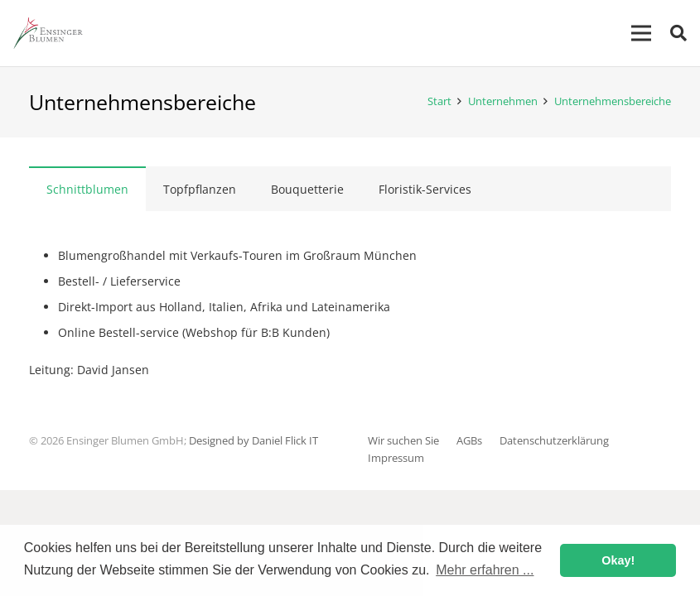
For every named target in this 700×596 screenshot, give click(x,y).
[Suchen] (678, 33)
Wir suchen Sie (403, 441)
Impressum (396, 458)
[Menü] (641, 33)
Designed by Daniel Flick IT (253, 441)
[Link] (48, 33)
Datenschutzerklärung (554, 441)
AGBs (469, 441)
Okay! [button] (618, 560)
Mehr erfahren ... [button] (485, 570)
